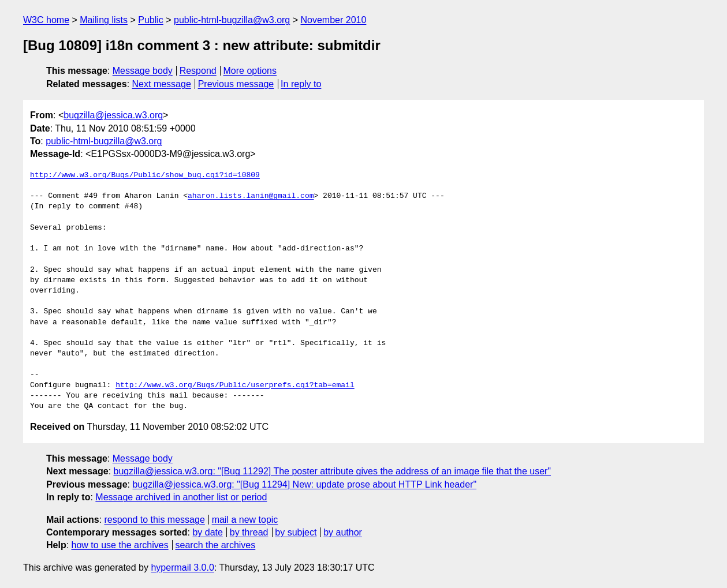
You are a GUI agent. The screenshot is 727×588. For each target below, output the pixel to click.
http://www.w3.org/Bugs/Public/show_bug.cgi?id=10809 (145, 175)
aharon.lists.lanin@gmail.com (251, 196)
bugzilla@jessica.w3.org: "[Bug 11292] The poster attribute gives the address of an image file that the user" (333, 471)
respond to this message (154, 520)
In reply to (301, 84)
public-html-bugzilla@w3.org (232, 20)
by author (343, 532)
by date (207, 532)
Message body (143, 71)
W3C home (46, 20)
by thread (249, 532)
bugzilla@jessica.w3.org (113, 115)
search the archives (216, 545)
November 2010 (334, 20)
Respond (198, 71)
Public (151, 20)
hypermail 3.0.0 (182, 568)
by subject (296, 532)
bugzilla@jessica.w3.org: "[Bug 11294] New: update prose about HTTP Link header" (304, 484)
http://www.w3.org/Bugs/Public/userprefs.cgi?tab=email (235, 385)
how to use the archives (120, 545)
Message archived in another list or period (181, 497)
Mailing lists (104, 20)
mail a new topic (245, 520)
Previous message (236, 84)
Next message (162, 84)
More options (250, 71)
